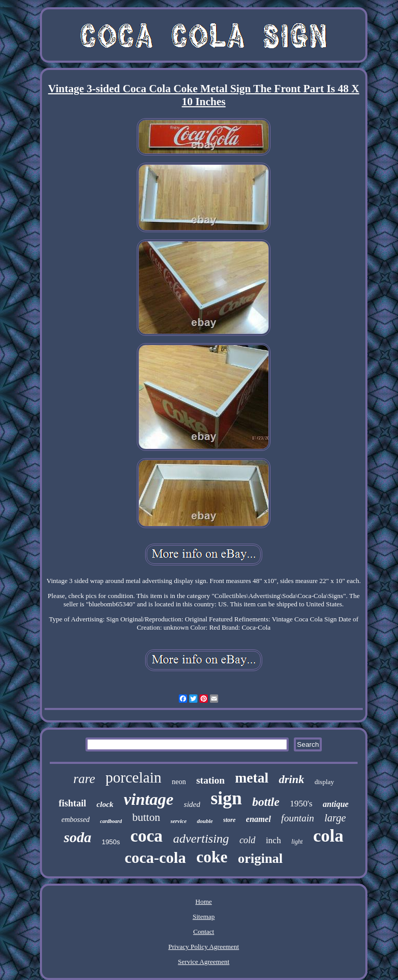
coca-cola (155, 857)
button (146, 817)
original (260, 858)
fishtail (72, 803)
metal (252, 778)
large (335, 818)
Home (204, 901)
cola (328, 836)
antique (336, 804)
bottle (266, 802)
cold (247, 840)
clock (105, 804)
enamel (259, 819)
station (211, 780)
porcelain (134, 777)
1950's (301, 804)
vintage (149, 799)
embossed (76, 820)
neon (179, 782)
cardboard (111, 821)
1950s (111, 842)
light (297, 842)
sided (192, 804)
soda (77, 837)
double (205, 821)
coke (212, 857)
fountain (298, 818)
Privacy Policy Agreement (204, 947)
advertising (201, 839)
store (230, 820)
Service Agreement (203, 962)
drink (292, 779)
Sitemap (204, 917)
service (179, 821)
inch (273, 840)
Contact (204, 932)
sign (226, 798)
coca (147, 836)
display (324, 782)
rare (84, 779)
